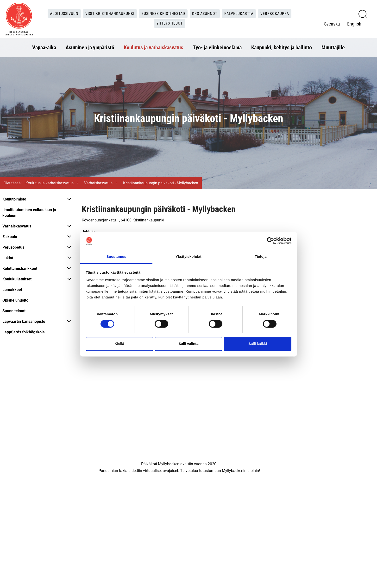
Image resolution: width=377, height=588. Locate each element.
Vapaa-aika (44, 47)
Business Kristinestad (163, 13)
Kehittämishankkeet (20, 268)
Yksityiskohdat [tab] (188, 257)
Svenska (332, 24)
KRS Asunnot (205, 13)
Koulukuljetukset (17, 279)
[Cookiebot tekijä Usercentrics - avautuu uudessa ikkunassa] (270, 241)
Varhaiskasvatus (98, 183)
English (354, 24)
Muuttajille (333, 47)
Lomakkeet (12, 289)
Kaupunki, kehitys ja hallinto (282, 47)
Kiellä (119, 344)
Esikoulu (10, 236)
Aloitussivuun (64, 13)
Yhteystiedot (170, 23)
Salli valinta (189, 344)
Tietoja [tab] (261, 257)
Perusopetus (13, 247)
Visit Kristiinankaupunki (110, 13)
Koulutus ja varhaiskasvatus (154, 47)
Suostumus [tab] (116, 257)
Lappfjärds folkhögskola (24, 332)
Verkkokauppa (275, 13)
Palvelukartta (239, 13)
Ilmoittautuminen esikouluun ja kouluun (29, 212)
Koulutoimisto (14, 199)
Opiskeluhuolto (15, 300)
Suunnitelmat (14, 311)
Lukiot (8, 258)
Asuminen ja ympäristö (90, 47)
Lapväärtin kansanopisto (24, 321)
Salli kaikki (258, 344)
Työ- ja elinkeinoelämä (217, 47)
